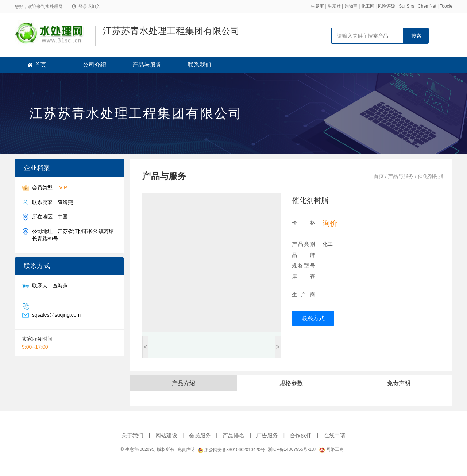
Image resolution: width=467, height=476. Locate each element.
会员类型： (50, 188)
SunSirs (406, 6)
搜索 (416, 36)
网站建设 (166, 435)
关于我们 (132, 435)
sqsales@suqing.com (56, 315)
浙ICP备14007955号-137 (292, 449)
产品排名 (233, 435)
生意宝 (317, 6)
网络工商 (331, 449)
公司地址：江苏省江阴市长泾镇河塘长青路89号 (73, 235)
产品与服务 (147, 65)
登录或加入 (89, 7)
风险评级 (386, 6)
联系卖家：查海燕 (53, 202)
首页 (40, 65)
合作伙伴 (301, 435)
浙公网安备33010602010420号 (231, 450)
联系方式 (313, 318)
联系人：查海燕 (50, 286)
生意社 (334, 6)
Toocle (446, 6)
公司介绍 (94, 65)
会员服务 (200, 435)
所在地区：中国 (50, 217)
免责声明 (186, 449)
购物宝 (351, 6)
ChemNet (427, 6)
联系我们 (200, 65)
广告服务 (267, 435)
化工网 (368, 6)
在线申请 (335, 435)
